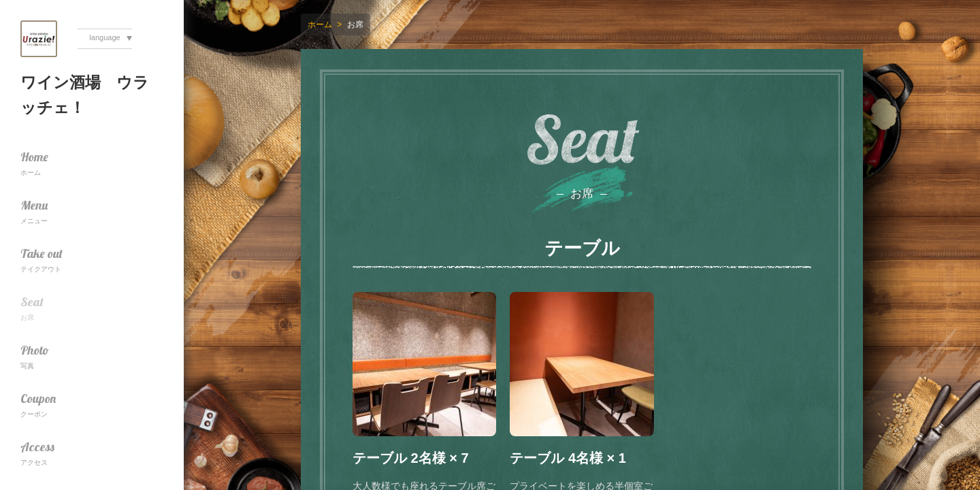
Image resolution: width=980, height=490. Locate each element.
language (104, 37)
